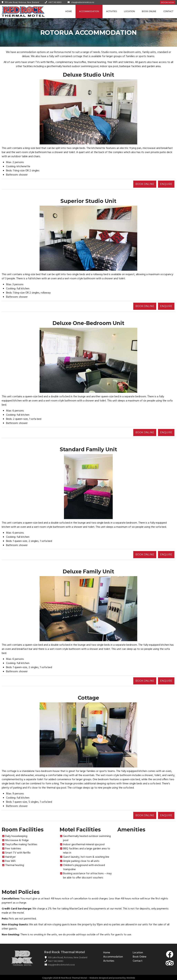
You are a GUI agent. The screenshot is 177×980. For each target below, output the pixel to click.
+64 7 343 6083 (55, 2)
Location (129, 12)
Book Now (168, 2)
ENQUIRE (166, 184)
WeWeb (131, 978)
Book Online (149, 12)
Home (69, 12)
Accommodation (89, 12)
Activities (112, 12)
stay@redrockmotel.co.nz (83, 2)
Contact (168, 12)
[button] (43, 112)
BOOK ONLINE (145, 184)
